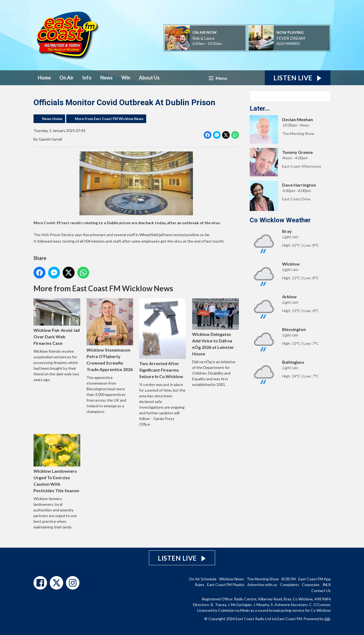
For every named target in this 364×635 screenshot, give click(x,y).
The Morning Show (263, 579)
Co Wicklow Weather (280, 220)
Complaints (290, 585)
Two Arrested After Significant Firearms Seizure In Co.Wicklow (163, 338)
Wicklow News (232, 579)
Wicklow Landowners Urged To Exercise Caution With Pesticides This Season (57, 464)
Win (126, 78)
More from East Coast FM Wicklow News (109, 119)
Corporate (311, 585)
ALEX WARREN (288, 44)
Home (44, 78)
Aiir (327, 619)
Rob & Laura (203, 38)
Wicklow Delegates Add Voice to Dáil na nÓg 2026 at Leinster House (216, 327)
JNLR (326, 585)
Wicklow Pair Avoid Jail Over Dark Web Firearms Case (57, 322)
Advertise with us (262, 585)
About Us (149, 78)
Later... (260, 108)
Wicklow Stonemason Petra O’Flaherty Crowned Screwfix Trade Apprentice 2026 (110, 335)
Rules (200, 585)
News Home (52, 119)
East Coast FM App (315, 579)
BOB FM (289, 579)
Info (87, 78)
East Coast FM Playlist (226, 585)
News (106, 78)
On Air (66, 78)
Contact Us (321, 591)
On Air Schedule (203, 579)
